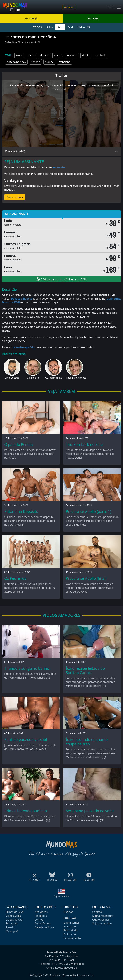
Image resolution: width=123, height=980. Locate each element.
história (35, 62)
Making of (12, 931)
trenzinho (65, 62)
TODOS (37, 27)
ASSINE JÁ (31, 18)
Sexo (60, 27)
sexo (19, 55)
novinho (72, 55)
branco (31, 55)
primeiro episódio (24, 347)
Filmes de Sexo (15, 912)
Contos (39, 920)
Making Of (84, 27)
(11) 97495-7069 (60, 964)
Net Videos (41, 912)
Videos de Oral (14, 920)
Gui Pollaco (33, 378)
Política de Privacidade (70, 928)
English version (61, 896)
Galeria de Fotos (44, 927)
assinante (59, 167)
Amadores (41, 916)
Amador (11, 927)
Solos (50, 27)
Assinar (69, 7)
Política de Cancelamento (72, 936)
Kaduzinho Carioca (76, 378)
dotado (45, 55)
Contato (97, 912)
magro (58, 55)
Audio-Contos (43, 923)
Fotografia (12, 923)
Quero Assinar (101, 920)
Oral (70, 27)
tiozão (86, 55)
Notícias (68, 912)
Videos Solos (13, 916)
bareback (100, 55)
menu (114, 7)
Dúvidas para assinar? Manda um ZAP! (61, 279)
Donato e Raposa (22, 299)
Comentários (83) (15, 151)
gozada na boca (16, 62)
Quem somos (71, 923)
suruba (49, 62)
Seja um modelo (102, 923)
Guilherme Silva (54, 378)
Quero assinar (15, 197)
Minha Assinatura (103, 916)
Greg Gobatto (12, 378)
